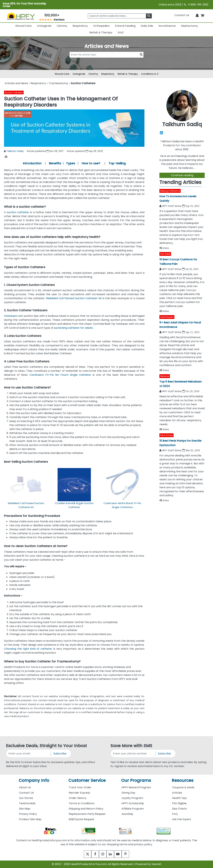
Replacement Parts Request (87, 814)
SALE (121, 32)
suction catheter (18, 212)
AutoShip (127, 814)
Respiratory (80, 26)
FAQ (175, 814)
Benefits (55, 163)
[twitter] (84, 854)
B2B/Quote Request (82, 819)
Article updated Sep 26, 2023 (85, 151)
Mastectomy (189, 26)
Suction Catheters (14, 93)
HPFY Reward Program (136, 787)
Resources (183, 780)
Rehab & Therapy (101, 32)
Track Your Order (80, 787)
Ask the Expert (182, 819)
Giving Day (128, 793)
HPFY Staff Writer (172, 206)
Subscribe (60, 754)
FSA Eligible (179, 803)
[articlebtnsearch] (106, 60)
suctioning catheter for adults (73, 328)
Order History (78, 798)
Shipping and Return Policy (86, 809)
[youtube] (120, 854)
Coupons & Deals (183, 787)
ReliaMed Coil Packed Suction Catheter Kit (74, 298)
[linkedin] (111, 854)
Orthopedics (101, 26)
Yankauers (11, 316)
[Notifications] (197, 15)
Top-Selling (117, 163)
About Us (25, 787)
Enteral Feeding (125, 26)
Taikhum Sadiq (15, 151)
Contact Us (182, 15)
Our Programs (136, 780)
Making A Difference (170, 191)
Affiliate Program (133, 809)
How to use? (91, 163)
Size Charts (179, 809)
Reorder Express (79, 793)
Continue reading (182, 175)
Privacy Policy (28, 814)
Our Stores (26, 798)
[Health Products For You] (21, 16)
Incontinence (167, 26)
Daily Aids (147, 26)
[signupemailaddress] (29, 754)
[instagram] (102, 854)
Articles (177, 793)
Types (71, 163)
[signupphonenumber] (133, 754)
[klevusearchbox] (149, 16)
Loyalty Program (132, 798)
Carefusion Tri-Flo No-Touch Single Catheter (60, 375)
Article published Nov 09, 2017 (45, 151)
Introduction (32, 163)
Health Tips (179, 798)
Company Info (34, 780)
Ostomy (62, 26)
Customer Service (87, 780)
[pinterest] (129, 854)
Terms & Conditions (82, 803)
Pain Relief (165, 254)
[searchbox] (120, 16)
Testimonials (27, 803)
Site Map (25, 809)
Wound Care (23, 26)
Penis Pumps (167, 435)
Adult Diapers (167, 317)
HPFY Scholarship (133, 803)
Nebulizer (165, 376)
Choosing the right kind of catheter (28, 649)
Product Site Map (30, 819)
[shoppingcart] (202, 15)
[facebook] (93, 854)
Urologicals (44, 26)
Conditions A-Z (150, 74)
